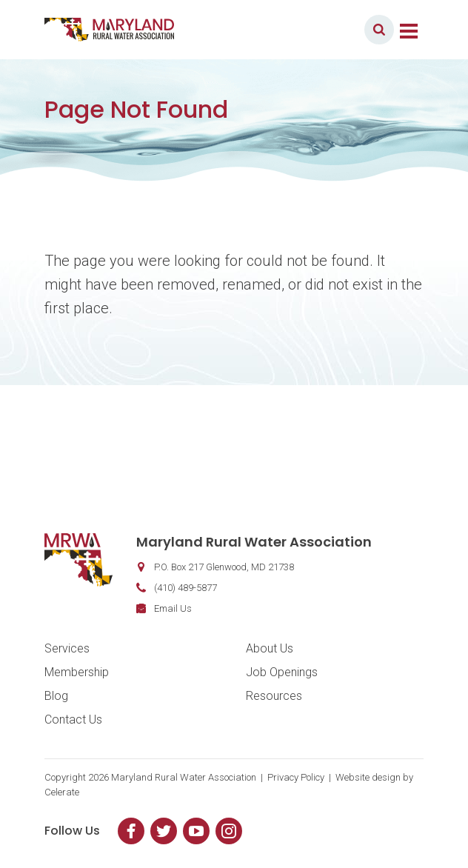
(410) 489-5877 (185, 588)
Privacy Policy (296, 777)
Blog (56, 696)
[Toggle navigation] (409, 30)
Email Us (173, 608)
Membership (77, 672)
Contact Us (73, 720)
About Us (270, 648)
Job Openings (282, 672)
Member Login (310, 29)
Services (67, 648)
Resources (274, 696)
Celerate (62, 792)
